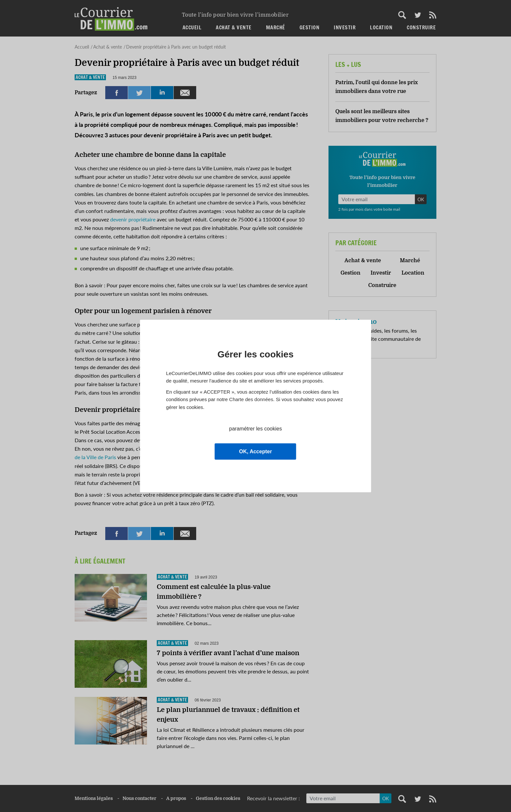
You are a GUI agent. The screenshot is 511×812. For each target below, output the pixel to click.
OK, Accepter (256, 451)
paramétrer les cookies (255, 429)
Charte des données (251, 399)
